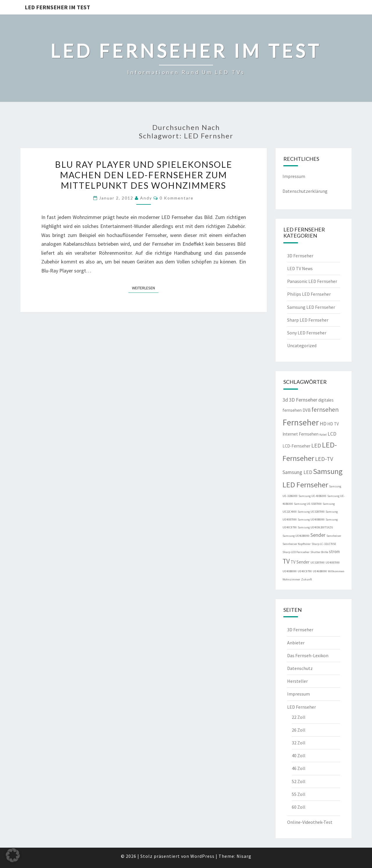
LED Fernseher (302, 707)
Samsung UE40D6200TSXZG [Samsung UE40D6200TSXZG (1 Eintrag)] (315, 527)
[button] (13, 855)
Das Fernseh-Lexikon (308, 655)
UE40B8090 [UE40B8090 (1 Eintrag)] (290, 571)
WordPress (202, 856)
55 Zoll (299, 794)
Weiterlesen (145, 288)
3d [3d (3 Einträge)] (285, 400)
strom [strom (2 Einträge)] (334, 551)
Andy (146, 198)
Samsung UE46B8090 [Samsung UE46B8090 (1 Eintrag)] (296, 536)
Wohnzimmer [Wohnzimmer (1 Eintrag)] (291, 579)
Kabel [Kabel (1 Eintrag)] (323, 435)
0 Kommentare (177, 198)
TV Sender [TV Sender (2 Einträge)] (300, 562)
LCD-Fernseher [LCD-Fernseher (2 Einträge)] (296, 446)
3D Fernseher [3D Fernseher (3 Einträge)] (303, 400)
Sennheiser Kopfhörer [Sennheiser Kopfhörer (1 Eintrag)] (297, 544)
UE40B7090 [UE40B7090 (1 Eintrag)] (333, 563)
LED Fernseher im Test (57, 7)
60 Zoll (299, 807)
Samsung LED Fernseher (311, 307)
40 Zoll (299, 755)
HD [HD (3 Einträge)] (323, 424)
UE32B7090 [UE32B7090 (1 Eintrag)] (318, 563)
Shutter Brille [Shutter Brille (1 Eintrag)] (319, 552)
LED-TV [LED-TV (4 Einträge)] (324, 459)
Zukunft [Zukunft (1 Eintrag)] (306, 579)
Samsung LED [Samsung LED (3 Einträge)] (297, 472)
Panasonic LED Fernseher (312, 281)
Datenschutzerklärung (305, 191)
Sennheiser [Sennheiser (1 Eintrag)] (334, 536)
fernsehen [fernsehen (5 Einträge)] (325, 410)
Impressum (294, 176)
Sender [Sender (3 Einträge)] (318, 535)
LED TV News (300, 268)
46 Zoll (299, 768)
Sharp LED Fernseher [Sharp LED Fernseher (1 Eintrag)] (296, 552)
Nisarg (244, 856)
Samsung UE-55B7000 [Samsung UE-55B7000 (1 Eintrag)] (308, 504)
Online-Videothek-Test (310, 822)
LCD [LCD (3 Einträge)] (332, 434)
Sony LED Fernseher (307, 333)
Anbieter (296, 643)
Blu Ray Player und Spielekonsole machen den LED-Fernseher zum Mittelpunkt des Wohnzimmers (144, 175)
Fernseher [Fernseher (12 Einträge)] (301, 422)
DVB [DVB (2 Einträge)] (307, 410)
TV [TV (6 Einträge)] (286, 561)
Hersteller (297, 681)
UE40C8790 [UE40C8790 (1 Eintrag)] (305, 571)
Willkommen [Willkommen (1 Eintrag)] (336, 571)
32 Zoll (299, 743)
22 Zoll (299, 717)
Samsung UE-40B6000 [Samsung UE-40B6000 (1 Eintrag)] (312, 496)
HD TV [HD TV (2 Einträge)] (333, 424)
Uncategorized (302, 345)
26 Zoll (299, 730)
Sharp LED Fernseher (308, 320)
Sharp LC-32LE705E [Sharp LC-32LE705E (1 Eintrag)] (324, 544)
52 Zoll (299, 781)
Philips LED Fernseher (309, 294)
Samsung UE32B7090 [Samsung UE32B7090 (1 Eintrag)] (311, 512)
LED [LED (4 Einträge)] (316, 445)
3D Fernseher (300, 256)
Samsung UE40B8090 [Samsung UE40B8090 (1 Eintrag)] (311, 519)
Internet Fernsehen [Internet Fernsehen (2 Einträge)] (301, 434)
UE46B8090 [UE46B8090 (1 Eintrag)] (320, 571)
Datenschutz (300, 668)
